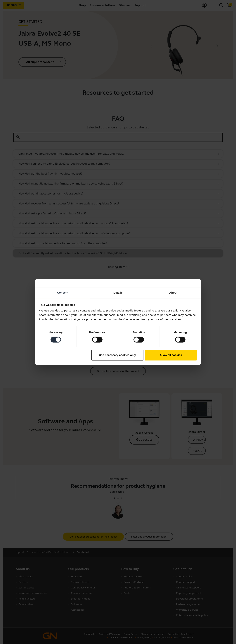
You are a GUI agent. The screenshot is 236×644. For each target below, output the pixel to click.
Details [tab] (118, 293)
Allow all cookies (171, 355)
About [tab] (173, 293)
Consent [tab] (63, 293)
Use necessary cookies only (117, 355)
